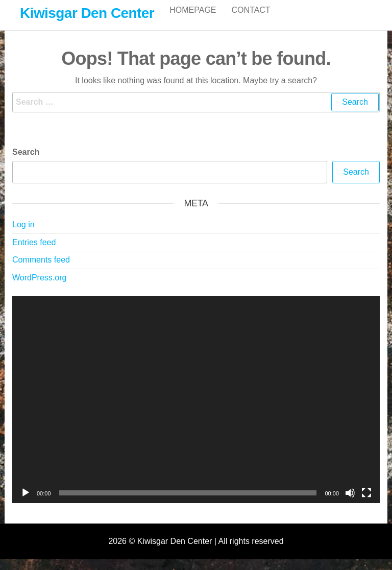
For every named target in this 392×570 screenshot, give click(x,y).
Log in (23, 235)
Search (26, 163)
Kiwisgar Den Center (87, 13)
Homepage (193, 20)
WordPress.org (39, 288)
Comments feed (41, 270)
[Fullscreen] (366, 504)
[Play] (26, 504)
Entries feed (34, 253)
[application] (196, 410)
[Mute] (350, 504)
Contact (251, 20)
